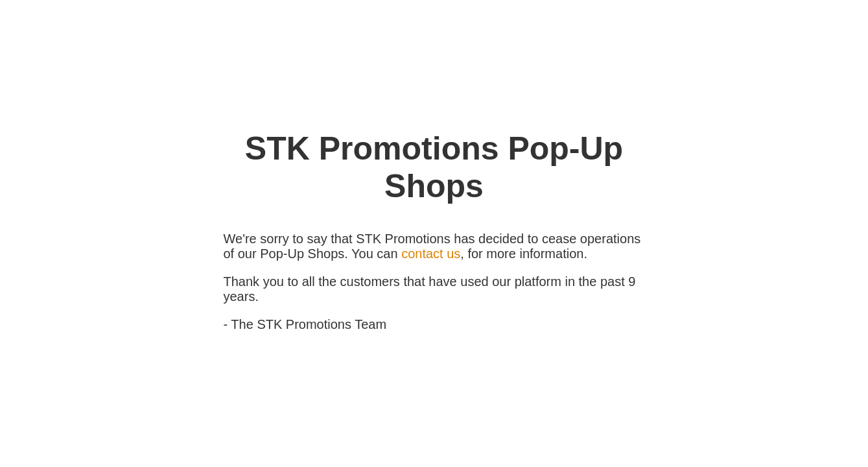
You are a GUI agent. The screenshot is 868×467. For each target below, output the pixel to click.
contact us (431, 254)
